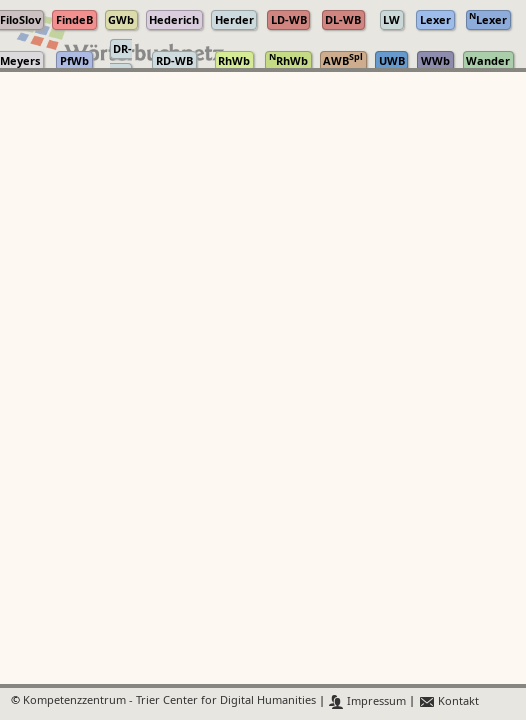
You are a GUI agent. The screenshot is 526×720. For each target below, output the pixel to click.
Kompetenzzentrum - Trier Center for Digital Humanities (169, 701)
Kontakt (448, 701)
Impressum (367, 701)
